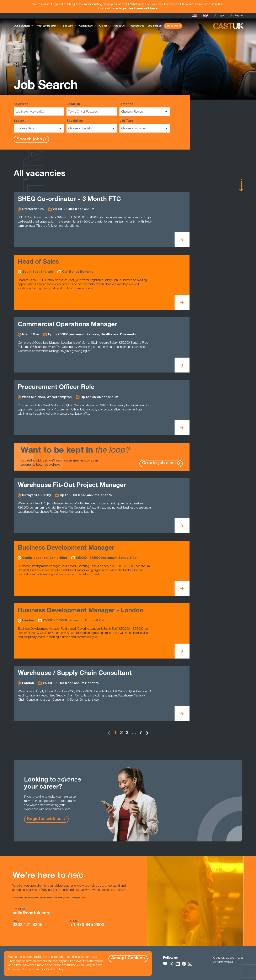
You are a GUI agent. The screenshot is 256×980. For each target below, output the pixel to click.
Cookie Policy (55, 970)
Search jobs (29, 139)
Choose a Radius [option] (132, 112)
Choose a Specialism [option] (81, 129)
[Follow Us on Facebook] (184, 964)
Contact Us (172, 26)
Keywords (39, 109)
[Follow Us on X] (171, 964)
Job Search (154, 26)
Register (237, 16)
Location (92, 109)
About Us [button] (119, 26)
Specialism (92, 126)
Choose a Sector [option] (26, 129)
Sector (39, 126)
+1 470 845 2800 (87, 925)
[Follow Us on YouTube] (165, 964)
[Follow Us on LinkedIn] (178, 964)
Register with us (44, 819)
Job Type (145, 126)
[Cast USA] (194, 16)
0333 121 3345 (27, 925)
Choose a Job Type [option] (133, 129)
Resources (138, 26)
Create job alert (159, 463)
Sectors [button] (68, 26)
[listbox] (145, 112)
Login (219, 16)
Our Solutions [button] (22, 26)
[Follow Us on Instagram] (190, 964)
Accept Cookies (128, 958)
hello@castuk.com (31, 913)
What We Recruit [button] (46, 26)
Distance (145, 109)
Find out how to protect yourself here (128, 9)
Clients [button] (103, 26)
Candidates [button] (86, 26)
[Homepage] (205, 16)
